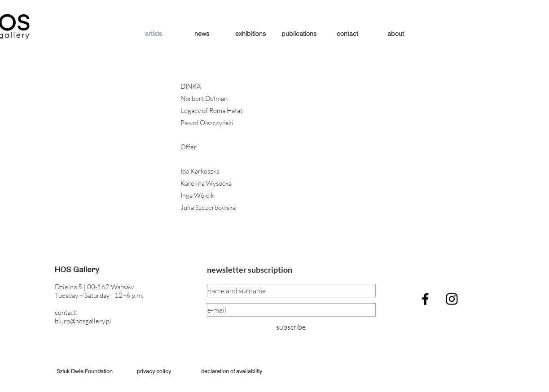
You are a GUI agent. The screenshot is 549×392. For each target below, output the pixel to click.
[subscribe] (291, 327)
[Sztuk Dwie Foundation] (85, 371)
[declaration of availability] (232, 371)
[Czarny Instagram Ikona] (452, 299)
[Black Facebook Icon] (425, 299)
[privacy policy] (154, 371)
